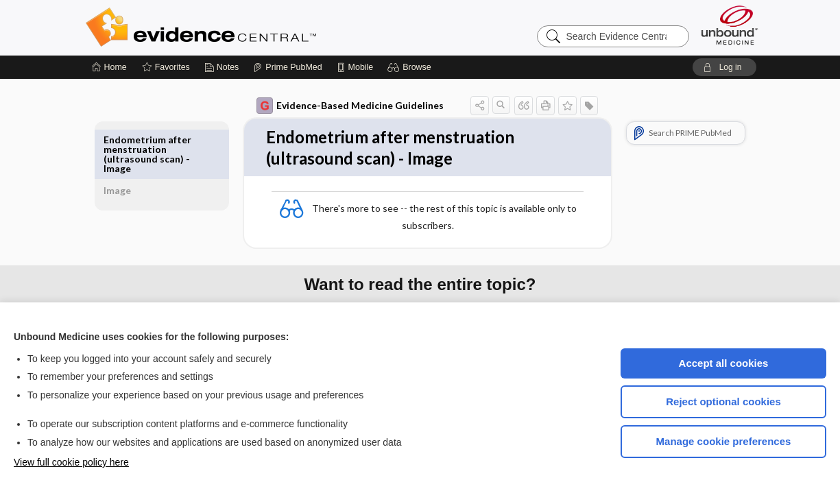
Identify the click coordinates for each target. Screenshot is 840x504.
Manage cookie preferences (724, 441)
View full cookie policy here (71, 462)
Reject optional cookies (723, 401)
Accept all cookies (724, 363)
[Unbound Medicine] (730, 25)
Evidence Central (256, 27)
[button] (411, 67)
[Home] (109, 67)
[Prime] (287, 67)
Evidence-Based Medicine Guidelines (334, 106)
